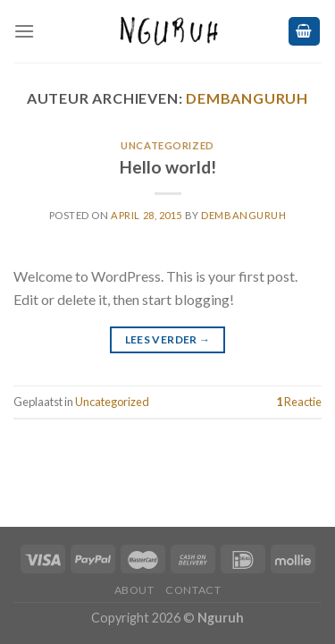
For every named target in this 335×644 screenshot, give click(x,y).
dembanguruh (247, 98)
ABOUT (134, 590)
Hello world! (168, 167)
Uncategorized (167, 145)
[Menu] (24, 31)
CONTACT (193, 590)
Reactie (299, 402)
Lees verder (168, 339)
